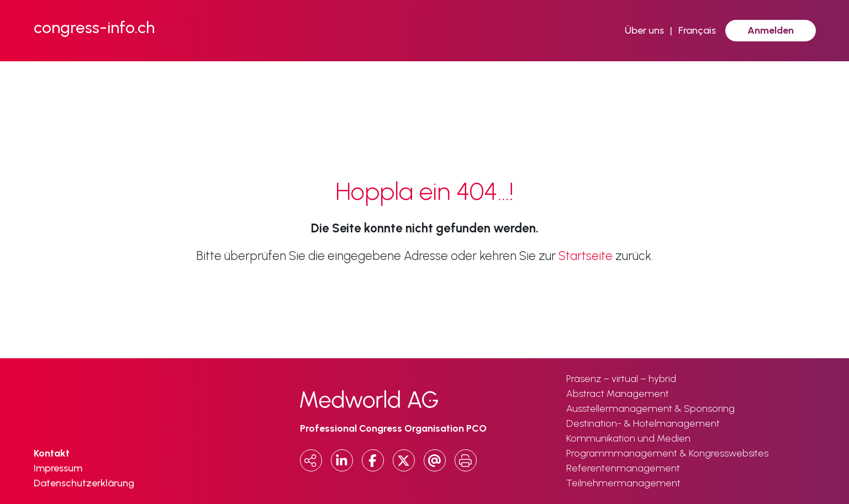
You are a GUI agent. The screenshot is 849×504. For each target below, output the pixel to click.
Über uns (644, 30)
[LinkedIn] (342, 460)
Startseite (586, 256)
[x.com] (404, 460)
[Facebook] (373, 460)
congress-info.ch (94, 27)
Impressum (58, 468)
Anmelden (771, 30)
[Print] (466, 460)
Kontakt (52, 453)
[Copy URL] (311, 460)
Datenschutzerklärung (84, 483)
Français (697, 30)
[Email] (435, 460)
